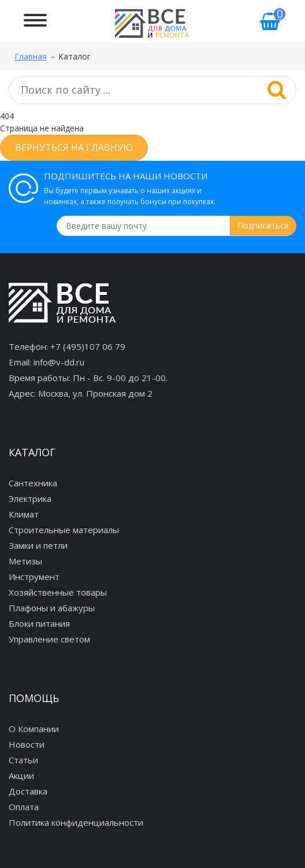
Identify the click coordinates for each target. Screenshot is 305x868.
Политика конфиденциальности (76, 822)
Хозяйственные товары (58, 592)
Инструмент (34, 577)
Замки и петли (38, 545)
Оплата (24, 807)
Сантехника (33, 483)
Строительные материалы (64, 530)
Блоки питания (39, 623)
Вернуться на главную (74, 147)
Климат (24, 514)
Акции (21, 775)
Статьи (23, 760)
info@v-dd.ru (59, 362)
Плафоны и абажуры (52, 608)
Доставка (28, 791)
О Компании (34, 729)
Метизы (25, 561)
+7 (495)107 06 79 (88, 346)
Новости (27, 744)
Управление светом (49, 639)
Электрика (30, 498)
